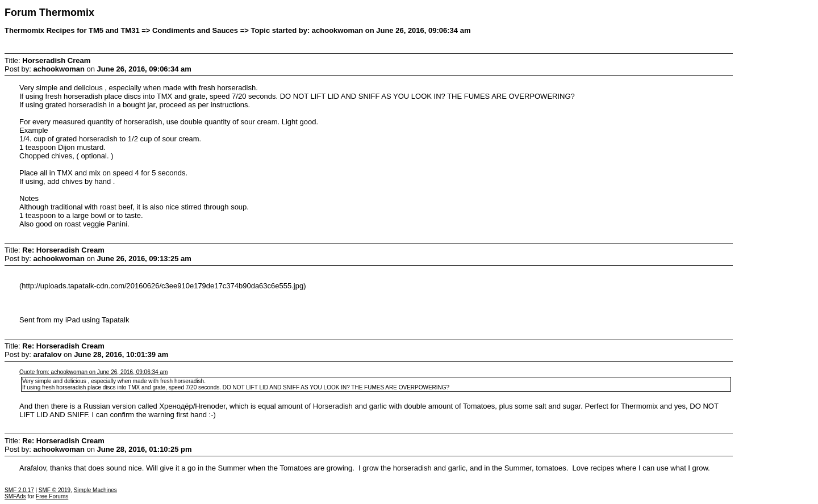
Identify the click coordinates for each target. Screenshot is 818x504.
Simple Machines (95, 490)
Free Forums (52, 496)
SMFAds (15, 496)
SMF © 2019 (55, 490)
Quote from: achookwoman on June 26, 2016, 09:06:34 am (93, 372)
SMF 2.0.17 (19, 490)
